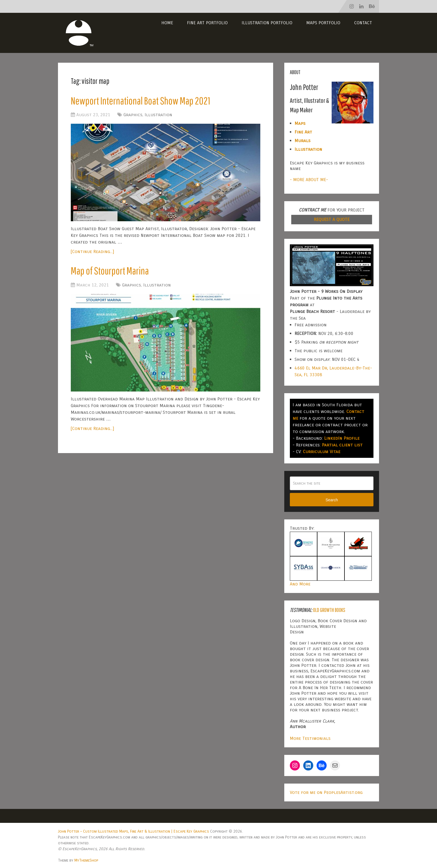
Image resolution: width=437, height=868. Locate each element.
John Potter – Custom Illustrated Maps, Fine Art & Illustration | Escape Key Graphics (133, 831)
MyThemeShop (86, 860)
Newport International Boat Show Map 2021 (140, 101)
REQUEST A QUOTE (332, 219)
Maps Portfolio (323, 23)
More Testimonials (310, 738)
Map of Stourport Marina (110, 271)
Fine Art (303, 132)
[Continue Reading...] (92, 251)
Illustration (158, 115)
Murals (303, 141)
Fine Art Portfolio (207, 23)
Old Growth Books (329, 610)
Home (167, 23)
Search (332, 500)
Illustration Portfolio (267, 23)
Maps (300, 123)
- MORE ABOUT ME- (309, 180)
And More (300, 584)
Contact (363, 23)
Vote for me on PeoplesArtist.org (326, 792)
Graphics (133, 115)
